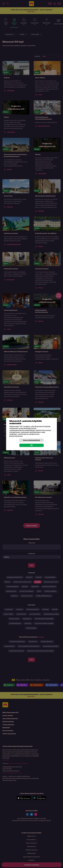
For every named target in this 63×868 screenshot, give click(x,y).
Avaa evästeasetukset (31, 440)
